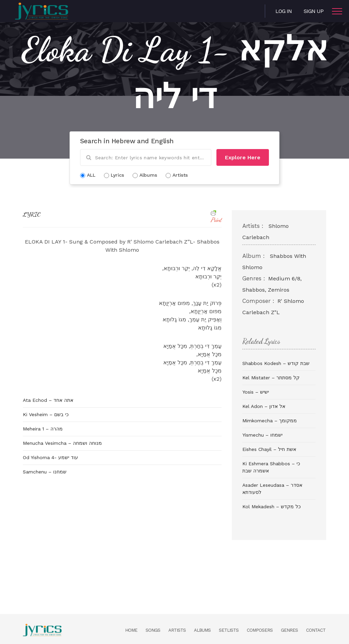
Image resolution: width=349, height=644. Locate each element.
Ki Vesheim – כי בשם (46, 414)
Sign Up (314, 11)
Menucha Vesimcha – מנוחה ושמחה (62, 443)
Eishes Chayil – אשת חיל (269, 449)
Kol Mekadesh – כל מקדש (271, 507)
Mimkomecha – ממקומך (270, 421)
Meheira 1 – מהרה (43, 429)
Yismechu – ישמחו (262, 435)
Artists (177, 630)
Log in (284, 11)
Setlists (229, 630)
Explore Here (243, 157)
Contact (316, 630)
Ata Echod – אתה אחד (48, 400)
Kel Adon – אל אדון (264, 406)
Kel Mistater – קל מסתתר (271, 378)
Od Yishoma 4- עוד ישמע (50, 457)
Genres (289, 630)
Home (131, 630)
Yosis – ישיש (256, 392)
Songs (153, 630)
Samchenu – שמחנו (45, 472)
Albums (202, 630)
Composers (260, 630)
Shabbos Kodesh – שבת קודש (276, 363)
